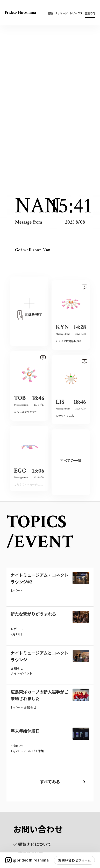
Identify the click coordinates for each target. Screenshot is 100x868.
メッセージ (61, 13)
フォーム (84, 860)
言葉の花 (90, 13)
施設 (50, 13)
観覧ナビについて (32, 844)
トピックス (76, 13)
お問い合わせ (68, 860)
